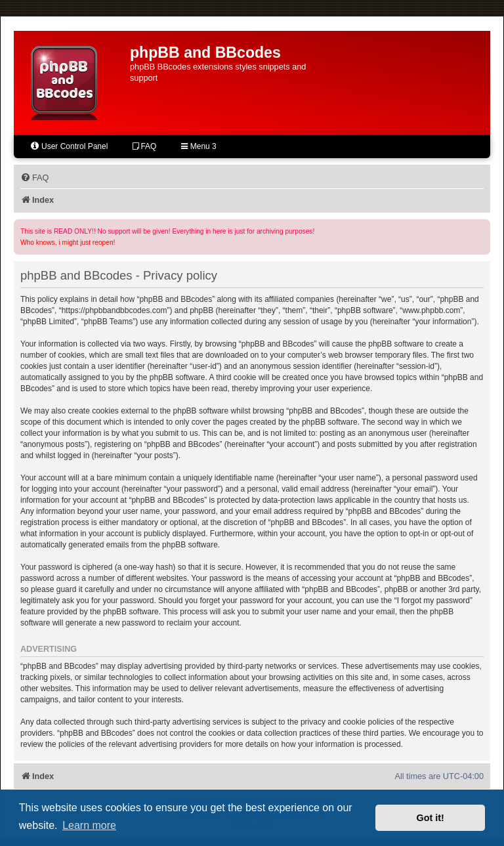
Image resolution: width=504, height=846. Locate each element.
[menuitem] (34, 178)
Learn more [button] (89, 825)
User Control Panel (69, 146)
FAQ (144, 146)
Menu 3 (199, 146)
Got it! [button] (430, 818)
